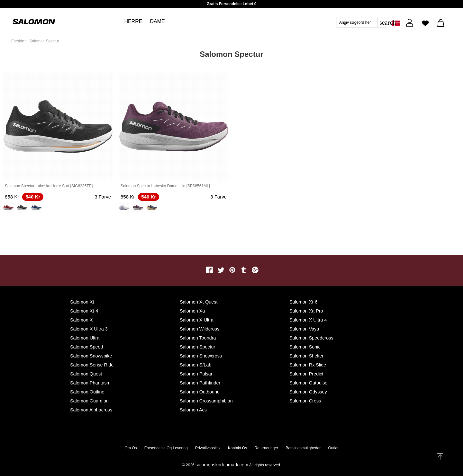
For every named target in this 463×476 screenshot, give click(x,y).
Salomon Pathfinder (200, 383)
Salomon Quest (86, 374)
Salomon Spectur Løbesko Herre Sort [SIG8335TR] (49, 186)
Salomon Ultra (85, 338)
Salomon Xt (82, 302)
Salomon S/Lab (195, 365)
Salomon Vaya (304, 329)
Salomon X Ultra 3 (89, 329)
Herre (133, 21)
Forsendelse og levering (166, 448)
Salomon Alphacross (91, 410)
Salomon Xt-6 (303, 302)
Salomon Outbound (200, 392)
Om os (131, 448)
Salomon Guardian (89, 401)
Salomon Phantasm (90, 383)
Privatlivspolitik (208, 448)
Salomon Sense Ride (92, 365)
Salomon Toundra (198, 338)
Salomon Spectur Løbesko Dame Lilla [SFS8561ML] (165, 186)
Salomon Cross (305, 401)
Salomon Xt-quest (199, 302)
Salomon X (81, 320)
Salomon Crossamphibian (206, 401)
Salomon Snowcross (201, 356)
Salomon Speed (86, 347)
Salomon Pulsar (196, 374)
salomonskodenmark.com (222, 465)
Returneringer (266, 448)
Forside (18, 41)
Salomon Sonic (305, 347)
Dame (157, 21)
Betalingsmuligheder (303, 448)
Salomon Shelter (306, 356)
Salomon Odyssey (308, 392)
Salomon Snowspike (91, 356)
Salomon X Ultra (197, 320)
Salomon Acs (193, 410)
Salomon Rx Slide (308, 365)
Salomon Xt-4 (84, 311)
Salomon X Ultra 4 (308, 320)
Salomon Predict (306, 374)
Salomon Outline (87, 392)
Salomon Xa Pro (306, 311)
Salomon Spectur (197, 347)
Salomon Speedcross (311, 338)
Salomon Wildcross (200, 329)
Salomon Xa (192, 311)
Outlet (333, 448)
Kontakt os (237, 448)
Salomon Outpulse (308, 383)
